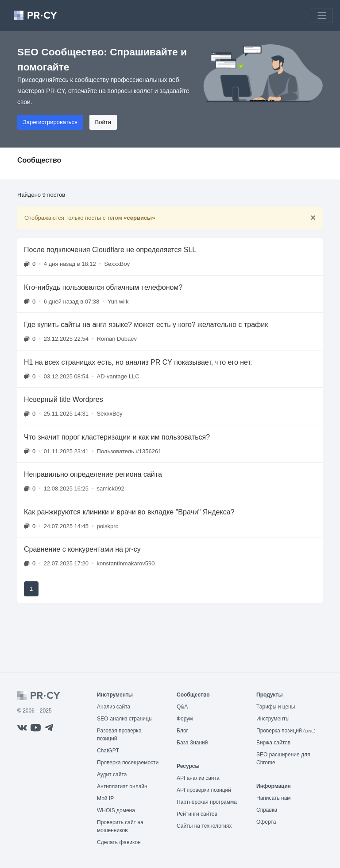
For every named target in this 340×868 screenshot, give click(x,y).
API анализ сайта (198, 778)
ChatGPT (108, 751)
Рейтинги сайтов (197, 814)
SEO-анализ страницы (125, 719)
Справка (267, 810)
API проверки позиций (204, 790)
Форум (185, 719)
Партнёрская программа (207, 802)
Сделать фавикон (119, 842)
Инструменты (273, 719)
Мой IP (105, 798)
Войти (103, 122)
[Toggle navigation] (322, 16)
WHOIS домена (116, 810)
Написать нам (274, 798)
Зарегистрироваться (50, 122)
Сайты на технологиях (204, 826)
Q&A (182, 707)
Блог (182, 731)
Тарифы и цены (276, 707)
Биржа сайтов (273, 743)
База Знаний (192, 743)
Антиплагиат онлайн (122, 786)
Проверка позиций (286, 731)
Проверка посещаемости (128, 763)
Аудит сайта (112, 775)
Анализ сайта (114, 707)
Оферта (266, 822)
